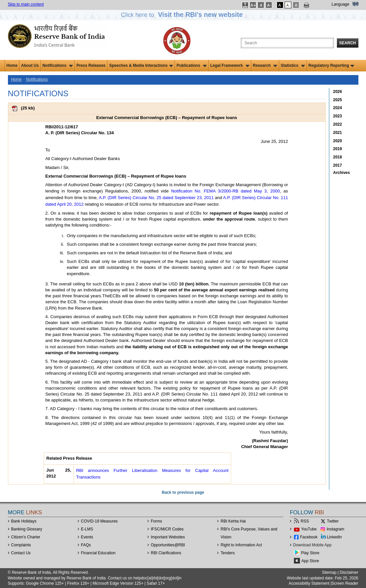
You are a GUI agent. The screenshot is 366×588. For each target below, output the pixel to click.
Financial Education (98, 553)
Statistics (293, 65)
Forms (156, 521)
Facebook (309, 537)
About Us (30, 65)
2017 (338, 165)
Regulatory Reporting (331, 65)
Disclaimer (349, 572)
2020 (338, 141)
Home (12, 65)
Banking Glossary (27, 529)
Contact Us (21, 553)
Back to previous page (183, 492)
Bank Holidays (24, 521)
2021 (338, 133)
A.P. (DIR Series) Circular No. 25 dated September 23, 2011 (156, 198)
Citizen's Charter (26, 537)
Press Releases (91, 65)
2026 (338, 92)
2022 (338, 124)
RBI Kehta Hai (233, 521)
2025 (338, 100)
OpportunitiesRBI (168, 545)
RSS (305, 521)
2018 (338, 157)
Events (87, 537)
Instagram (335, 529)
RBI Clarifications (166, 553)
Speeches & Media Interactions (141, 65)
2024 (338, 108)
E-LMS (87, 529)
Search (348, 43)
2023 (338, 116)
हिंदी (355, 4)
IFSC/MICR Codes (167, 529)
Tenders (228, 553)
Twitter (333, 521)
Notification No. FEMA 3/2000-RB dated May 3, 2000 (225, 191)
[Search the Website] (287, 43)
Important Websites (168, 537)
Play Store (310, 553)
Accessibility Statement (309, 583)
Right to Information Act (241, 545)
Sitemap (329, 572)
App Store (310, 561)
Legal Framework (230, 65)
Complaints (21, 545)
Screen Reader (345, 583)
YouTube (309, 529)
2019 (338, 149)
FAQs (86, 545)
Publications (192, 65)
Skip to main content (26, 4)
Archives (342, 173)
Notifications (58, 65)
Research (265, 65)
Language (340, 4)
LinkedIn (334, 537)
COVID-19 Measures (99, 521)
